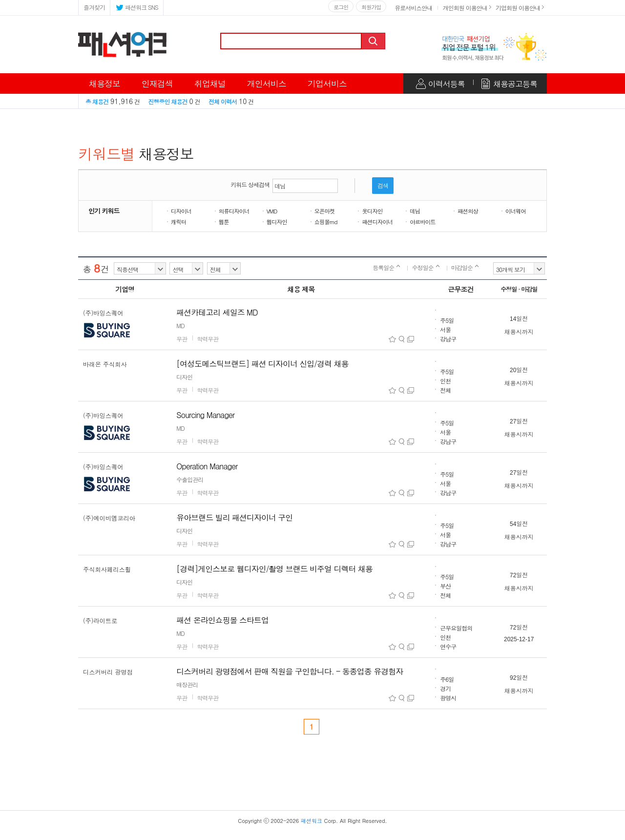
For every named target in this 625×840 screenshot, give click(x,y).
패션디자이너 (377, 222)
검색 (374, 41)
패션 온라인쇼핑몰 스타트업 (222, 620)
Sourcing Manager (205, 415)
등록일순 (386, 267)
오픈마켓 (325, 211)
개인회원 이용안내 (465, 8)
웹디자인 (277, 222)
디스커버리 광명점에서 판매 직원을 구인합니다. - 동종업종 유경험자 (290, 672)
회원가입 (371, 7)
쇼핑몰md (326, 222)
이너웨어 (516, 211)
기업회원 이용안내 (518, 8)
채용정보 (104, 84)
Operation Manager (207, 466)
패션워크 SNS (137, 7)
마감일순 (465, 267)
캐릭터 (179, 222)
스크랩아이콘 (392, 339)
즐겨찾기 (94, 7)
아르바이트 (423, 222)
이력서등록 (447, 84)
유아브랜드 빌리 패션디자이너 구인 (234, 518)
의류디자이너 (234, 211)
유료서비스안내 (413, 8)
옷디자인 (372, 211)
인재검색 (157, 84)
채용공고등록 (515, 84)
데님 (415, 211)
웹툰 (224, 222)
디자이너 (181, 211)
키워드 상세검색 (250, 184)
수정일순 (426, 267)
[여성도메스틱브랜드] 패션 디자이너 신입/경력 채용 (262, 364)
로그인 (341, 7)
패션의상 (468, 211)
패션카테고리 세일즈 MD (217, 313)
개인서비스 (267, 84)
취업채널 (210, 84)
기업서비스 (327, 84)
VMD (272, 211)
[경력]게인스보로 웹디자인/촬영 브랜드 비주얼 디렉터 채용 (274, 569)
